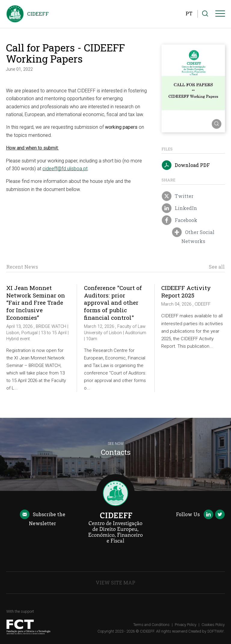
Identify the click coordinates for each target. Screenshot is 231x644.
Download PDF (186, 165)
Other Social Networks (193, 236)
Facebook (179, 220)
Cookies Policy (213, 625)
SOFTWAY (216, 631)
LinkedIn (179, 208)
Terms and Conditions (151, 625)
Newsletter (42, 518)
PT (189, 13)
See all (217, 267)
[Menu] (220, 15)
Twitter (177, 196)
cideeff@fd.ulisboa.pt (65, 169)
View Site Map (115, 582)
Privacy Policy (186, 625)
